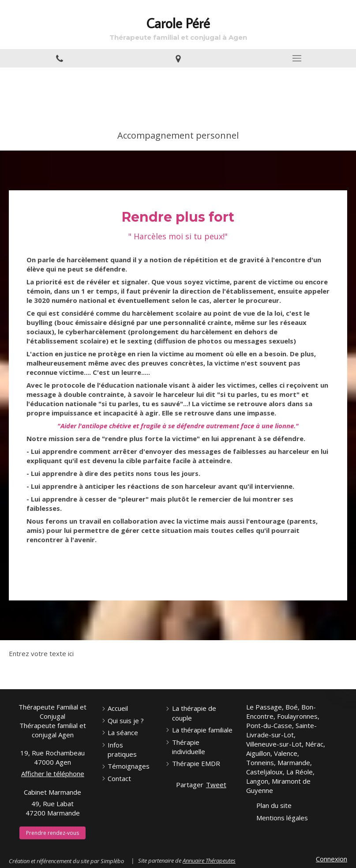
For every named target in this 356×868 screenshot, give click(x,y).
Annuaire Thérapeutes (209, 860)
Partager (190, 785)
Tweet (216, 785)
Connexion (332, 859)
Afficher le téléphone (53, 774)
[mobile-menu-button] (297, 58)
